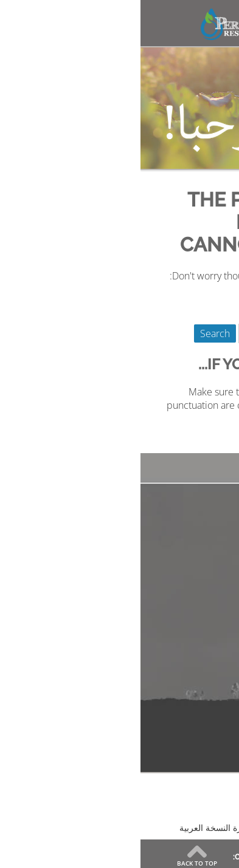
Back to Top (57, 863)
